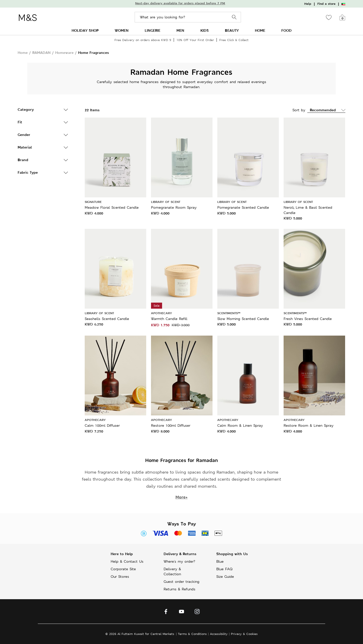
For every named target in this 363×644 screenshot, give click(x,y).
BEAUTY (232, 30)
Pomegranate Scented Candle (243, 207)
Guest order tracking (181, 582)
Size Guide (225, 577)
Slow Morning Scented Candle (243, 319)
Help (308, 4)
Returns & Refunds (179, 589)
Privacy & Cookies (244, 634)
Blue (220, 561)
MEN (180, 30)
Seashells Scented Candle (107, 319)
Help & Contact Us (127, 561)
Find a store (326, 4)
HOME (260, 30)
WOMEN (122, 30)
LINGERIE (153, 30)
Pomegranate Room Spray (174, 207)
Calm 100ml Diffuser (102, 425)
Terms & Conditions (192, 634)
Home (23, 52)
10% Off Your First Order (195, 40)
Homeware (64, 52)
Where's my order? (179, 561)
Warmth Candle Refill (169, 319)
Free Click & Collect (234, 40)
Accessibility (219, 634)
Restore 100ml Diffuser (171, 425)
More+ (181, 497)
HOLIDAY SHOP (85, 30)
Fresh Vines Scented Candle (308, 319)
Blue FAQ (224, 569)
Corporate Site (123, 569)
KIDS (205, 30)
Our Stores (120, 577)
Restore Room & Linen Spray (309, 425)
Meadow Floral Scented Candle (112, 207)
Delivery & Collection (172, 571)
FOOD (286, 30)
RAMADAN (41, 52)
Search (234, 17)
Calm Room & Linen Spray (240, 425)
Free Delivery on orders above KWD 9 (143, 40)
